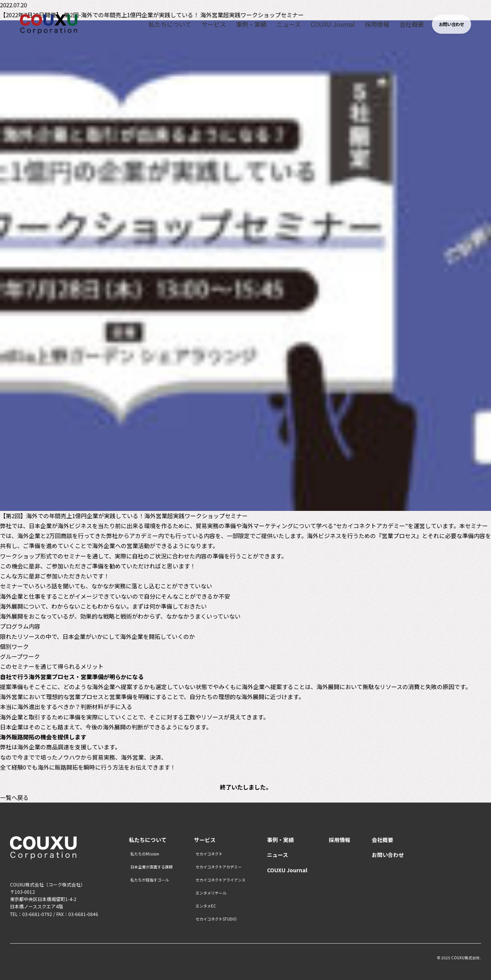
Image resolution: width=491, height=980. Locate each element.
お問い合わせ (388, 855)
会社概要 (402, 25)
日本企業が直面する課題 (152, 867)
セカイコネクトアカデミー (219, 867)
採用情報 (368, 25)
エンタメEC (206, 906)
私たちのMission (145, 854)
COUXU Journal (324, 25)
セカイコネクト (209, 854)
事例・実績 (244, 25)
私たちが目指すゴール (150, 880)
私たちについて (163, 25)
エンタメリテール (211, 893)
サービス (206, 25)
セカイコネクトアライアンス (221, 880)
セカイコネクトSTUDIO (216, 919)
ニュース (281, 25)
